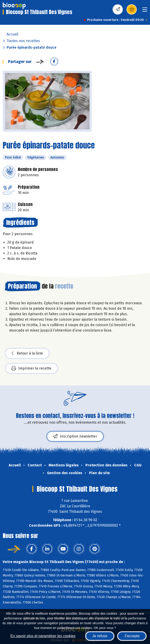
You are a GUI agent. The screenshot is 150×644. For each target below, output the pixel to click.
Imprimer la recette (31, 368)
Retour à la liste (27, 353)
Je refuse (100, 636)
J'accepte (132, 636)
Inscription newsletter (75, 436)
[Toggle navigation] (145, 11)
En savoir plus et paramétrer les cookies (43, 636)
